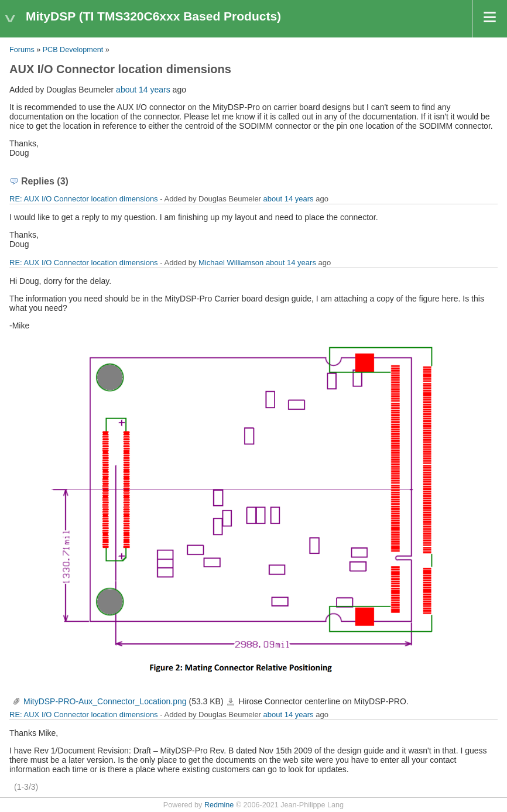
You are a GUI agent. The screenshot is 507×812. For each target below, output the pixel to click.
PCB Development (73, 50)
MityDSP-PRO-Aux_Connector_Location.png (105, 701)
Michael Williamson (231, 263)
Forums (22, 50)
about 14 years (143, 90)
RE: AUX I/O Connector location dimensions (84, 199)
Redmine (219, 805)
